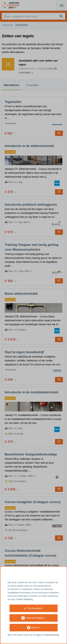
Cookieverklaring (51, 635)
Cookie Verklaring (24, 599)
